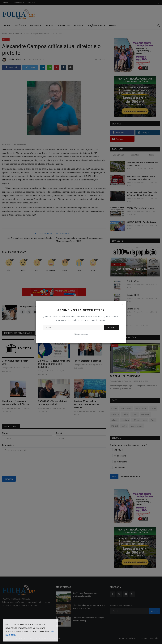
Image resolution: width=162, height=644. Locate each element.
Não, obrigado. (81, 334)
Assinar (111, 327)
